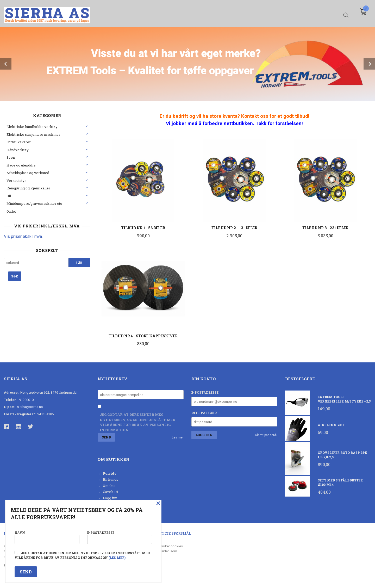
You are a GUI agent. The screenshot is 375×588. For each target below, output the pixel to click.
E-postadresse (205, 392)
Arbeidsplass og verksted (28, 173)
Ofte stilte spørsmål (170, 533)
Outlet (11, 211)
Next (369, 64)
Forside (110, 473)
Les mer (178, 437)
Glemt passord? (266, 435)
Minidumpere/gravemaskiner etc (34, 203)
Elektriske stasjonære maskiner (33, 134)
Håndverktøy (18, 150)
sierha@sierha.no (30, 407)
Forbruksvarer (19, 142)
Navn (47, 537)
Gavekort (111, 492)
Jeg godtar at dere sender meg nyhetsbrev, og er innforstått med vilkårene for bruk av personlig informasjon (137, 422)
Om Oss (109, 486)
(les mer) (117, 558)
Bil (9, 196)
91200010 (26, 400)
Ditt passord (204, 413)
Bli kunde (111, 479)
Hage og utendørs (21, 165)
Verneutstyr (16, 181)
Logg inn (110, 498)
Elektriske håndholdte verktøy (32, 127)
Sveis (11, 157)
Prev (6, 64)
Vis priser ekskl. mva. (23, 236)
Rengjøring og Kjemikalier (28, 188)
